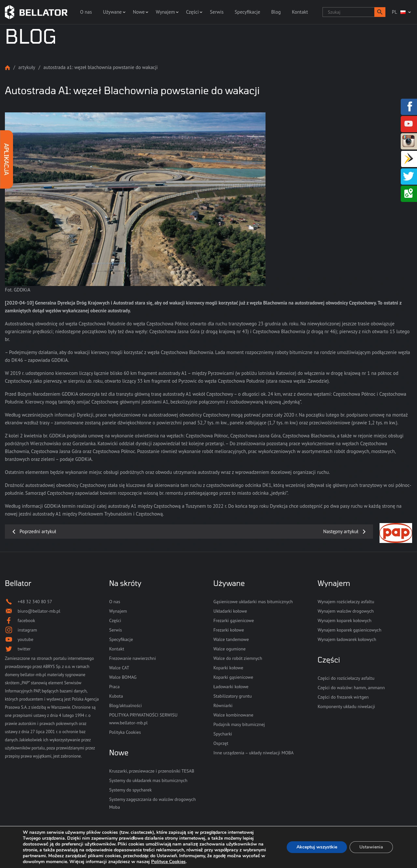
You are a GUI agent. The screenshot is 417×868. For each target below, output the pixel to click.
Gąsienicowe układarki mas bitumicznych (253, 602)
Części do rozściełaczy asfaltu (346, 678)
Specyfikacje (247, 12)
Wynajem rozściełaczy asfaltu (346, 602)
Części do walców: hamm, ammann (351, 688)
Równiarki (223, 705)
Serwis (217, 12)
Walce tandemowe (231, 639)
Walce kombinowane (233, 715)
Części (192, 12)
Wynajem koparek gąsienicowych (350, 630)
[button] (380, 12)
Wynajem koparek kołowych (345, 620)
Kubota (116, 696)
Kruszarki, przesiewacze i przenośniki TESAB (152, 771)
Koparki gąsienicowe (233, 677)
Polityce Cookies (168, 862)
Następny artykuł (341, 531)
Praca (114, 687)
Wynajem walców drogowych (346, 611)
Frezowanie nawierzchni (133, 658)
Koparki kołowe (228, 668)
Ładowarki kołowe (231, 687)
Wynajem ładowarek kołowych (347, 639)
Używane (112, 12)
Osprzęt (221, 743)
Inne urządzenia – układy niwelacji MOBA (253, 753)
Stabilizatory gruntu (233, 696)
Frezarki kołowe (229, 630)
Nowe (139, 12)
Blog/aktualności (125, 705)
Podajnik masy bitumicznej (239, 724)
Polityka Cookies (125, 732)
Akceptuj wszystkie (317, 847)
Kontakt (300, 12)
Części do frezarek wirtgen (343, 697)
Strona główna (7, 68)
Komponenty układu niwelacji (346, 706)
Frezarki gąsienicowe (234, 620)
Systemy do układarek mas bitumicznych (148, 780)
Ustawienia (371, 847)
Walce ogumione (230, 649)
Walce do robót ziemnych (238, 658)
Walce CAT (119, 668)
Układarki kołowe (230, 611)
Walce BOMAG (123, 677)
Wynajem (165, 12)
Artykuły (27, 67)
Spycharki (223, 734)
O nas (86, 12)
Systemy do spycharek (130, 790)
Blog (276, 12)
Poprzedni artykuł (38, 531)
